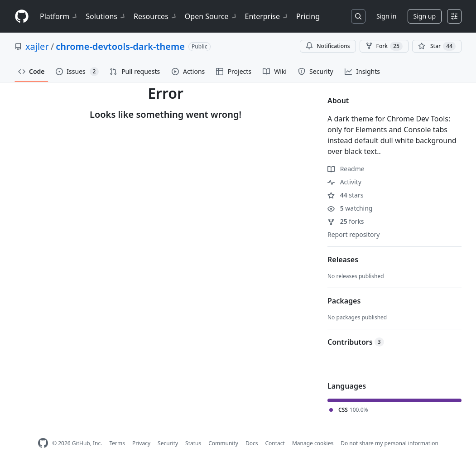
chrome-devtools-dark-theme (120, 46)
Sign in (386, 16)
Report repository (353, 234)
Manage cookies (313, 443)
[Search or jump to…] (358, 16)
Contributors (356, 342)
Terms (117, 443)
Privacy (141, 443)
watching (350, 208)
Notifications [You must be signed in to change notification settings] (328, 46)
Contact (275, 443)
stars (345, 195)
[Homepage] (22, 17)
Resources (156, 16)
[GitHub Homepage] (43, 443)
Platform (59, 16)
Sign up (425, 16)
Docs (252, 443)
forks (346, 221)
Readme (346, 169)
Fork (384, 46)
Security (168, 443)
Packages (344, 301)
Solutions (106, 16)
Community (223, 443)
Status (193, 443)
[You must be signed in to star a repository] (437, 46)
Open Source (211, 16)
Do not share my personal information (389, 443)
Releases (343, 260)
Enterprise (267, 16)
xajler (37, 46)
